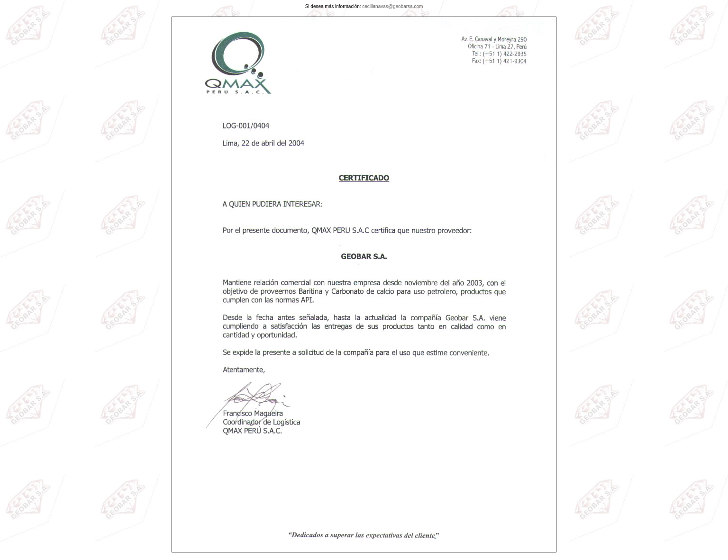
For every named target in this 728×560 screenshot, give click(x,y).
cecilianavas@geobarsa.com (392, 6)
